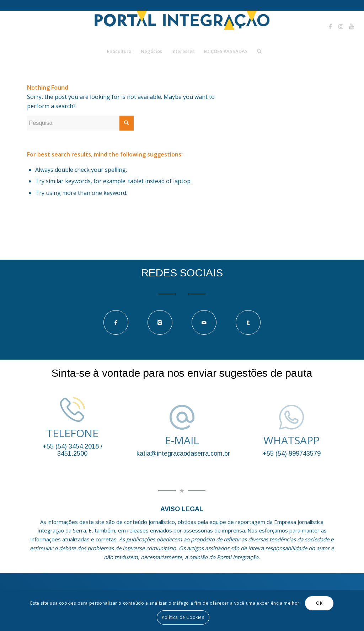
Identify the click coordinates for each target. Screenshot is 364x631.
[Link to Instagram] (341, 26)
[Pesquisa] (257, 51)
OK (319, 603)
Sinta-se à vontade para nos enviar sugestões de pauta (182, 373)
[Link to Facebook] (330, 26)
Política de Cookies (183, 617)
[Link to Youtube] (352, 26)
